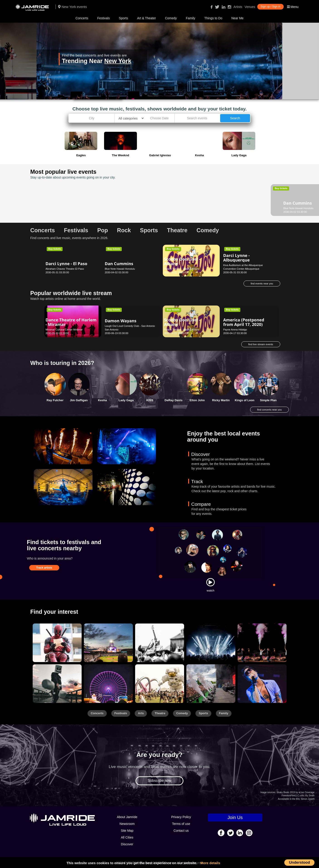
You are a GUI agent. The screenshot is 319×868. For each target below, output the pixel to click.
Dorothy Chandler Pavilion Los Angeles (186, 208)
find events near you (262, 284)
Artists (238, 7)
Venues (250, 7)
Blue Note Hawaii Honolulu (61, 208)
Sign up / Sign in (270, 7)
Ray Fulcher (55, 400)
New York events (72, 7)
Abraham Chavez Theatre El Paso (65, 269)
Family (191, 18)
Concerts (82, 18)
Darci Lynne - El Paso (66, 264)
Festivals (103, 18)
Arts (141, 713)
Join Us (235, 817)
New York (118, 61)
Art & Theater (147, 18)
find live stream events (261, 344)
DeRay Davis (174, 400)
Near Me (237, 18)
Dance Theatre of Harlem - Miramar (71, 322)
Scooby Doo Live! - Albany (182, 261)
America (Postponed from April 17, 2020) (244, 322)
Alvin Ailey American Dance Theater (185, 201)
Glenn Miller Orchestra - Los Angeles (129, 201)
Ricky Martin (221, 400)
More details (210, 863)
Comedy (171, 18)
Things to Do (213, 18)
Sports (123, 18)
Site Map (127, 831)
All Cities (127, 837)
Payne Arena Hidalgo (235, 330)
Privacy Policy (181, 817)
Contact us (181, 831)
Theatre (160, 713)
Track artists (44, 568)
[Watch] (210, 582)
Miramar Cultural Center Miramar (64, 330)
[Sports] (108, 643)
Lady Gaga (126, 400)
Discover (127, 844)
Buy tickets (55, 188)
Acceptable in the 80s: (289, 799)
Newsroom (127, 824)
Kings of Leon (245, 400)
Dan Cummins (60, 203)
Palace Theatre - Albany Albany (182, 269)
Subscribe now (159, 781)
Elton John (197, 400)
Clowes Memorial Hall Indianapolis (242, 208)
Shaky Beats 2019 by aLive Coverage (296, 792)
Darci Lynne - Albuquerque (236, 258)
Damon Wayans (121, 321)
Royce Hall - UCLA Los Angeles (123, 208)
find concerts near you (269, 410)
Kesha (102, 400)
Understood (299, 862)
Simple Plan (268, 400)
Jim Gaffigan (79, 400)
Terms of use (181, 824)
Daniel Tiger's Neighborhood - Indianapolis (239, 203)
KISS (150, 400)
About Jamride (127, 817)
